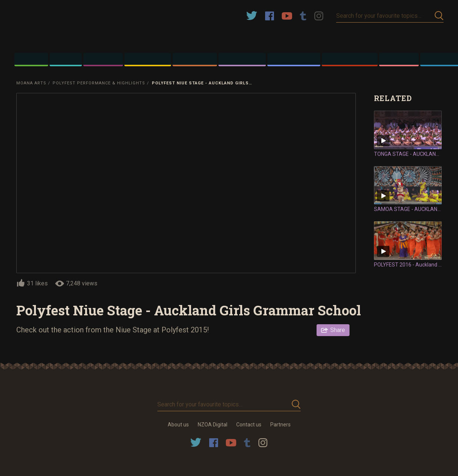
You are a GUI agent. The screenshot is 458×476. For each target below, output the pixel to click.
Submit (439, 16)
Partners (280, 425)
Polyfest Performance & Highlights (99, 83)
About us (178, 425)
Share (338, 330)
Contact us (249, 425)
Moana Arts (31, 83)
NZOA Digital (213, 425)
